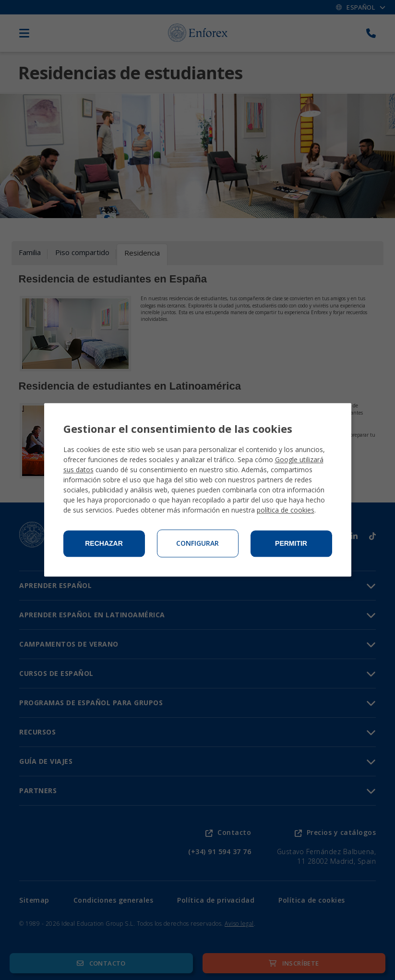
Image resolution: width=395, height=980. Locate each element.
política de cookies (286, 510)
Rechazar (104, 544)
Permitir (291, 544)
